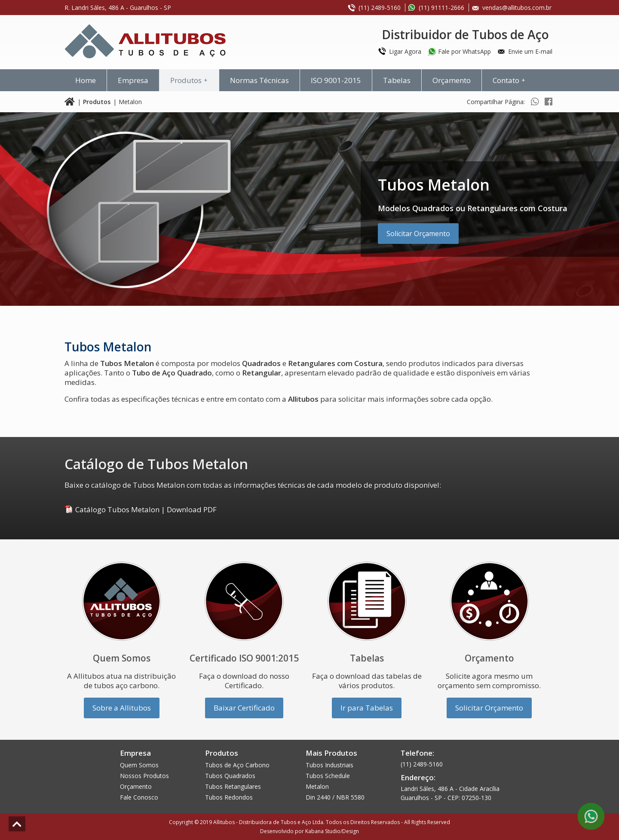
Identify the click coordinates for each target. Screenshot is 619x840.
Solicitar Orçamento (418, 234)
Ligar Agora (405, 51)
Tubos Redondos (229, 797)
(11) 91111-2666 (441, 8)
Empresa (133, 80)
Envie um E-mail (530, 51)
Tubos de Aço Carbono (237, 765)
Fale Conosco (139, 797)
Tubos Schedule (328, 776)
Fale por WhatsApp (464, 51)
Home (86, 80)
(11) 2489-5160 (380, 8)
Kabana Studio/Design (332, 831)
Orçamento (452, 80)
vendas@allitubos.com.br (517, 8)
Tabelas (397, 80)
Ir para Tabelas (367, 708)
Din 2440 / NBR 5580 (335, 797)
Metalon (317, 786)
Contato (510, 80)
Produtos (190, 80)
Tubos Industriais (329, 765)
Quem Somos (139, 765)
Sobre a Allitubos (122, 708)
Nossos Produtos (144, 776)
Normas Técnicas (259, 80)
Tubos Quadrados (230, 776)
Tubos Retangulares (233, 786)
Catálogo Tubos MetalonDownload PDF (146, 509)
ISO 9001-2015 (336, 80)
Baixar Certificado (244, 708)
